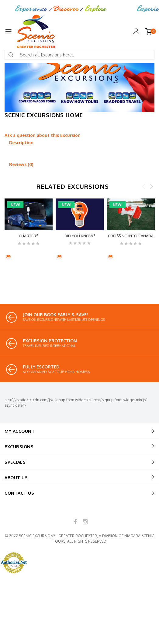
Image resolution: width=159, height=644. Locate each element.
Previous (144, 186)
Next (151, 186)
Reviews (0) (21, 164)
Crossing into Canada (131, 236)
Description (21, 142)
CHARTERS (29, 236)
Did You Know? (80, 236)
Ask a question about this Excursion (43, 135)
